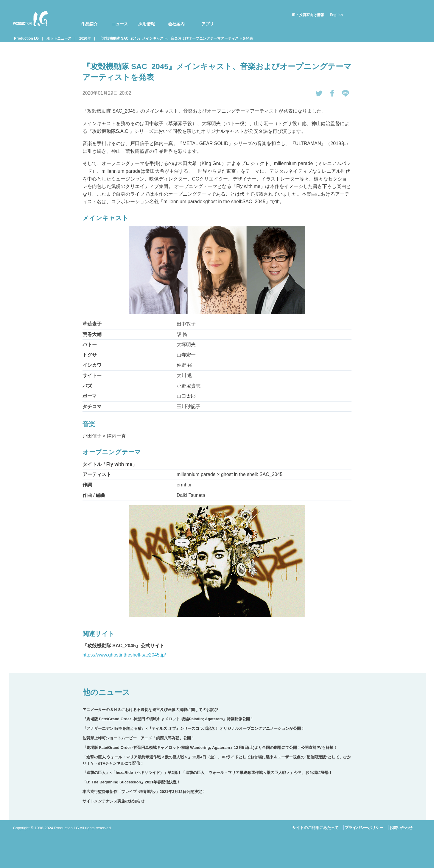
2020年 (85, 38)
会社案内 (176, 24)
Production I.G (31, 18)
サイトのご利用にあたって (315, 828)
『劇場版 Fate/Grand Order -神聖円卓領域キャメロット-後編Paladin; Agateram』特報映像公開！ (168, 719)
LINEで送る (346, 93)
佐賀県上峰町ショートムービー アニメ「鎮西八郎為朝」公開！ (139, 738)
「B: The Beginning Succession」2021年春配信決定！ (132, 782)
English (336, 15)
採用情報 (147, 24)
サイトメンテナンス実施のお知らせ (113, 801)
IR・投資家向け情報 (308, 15)
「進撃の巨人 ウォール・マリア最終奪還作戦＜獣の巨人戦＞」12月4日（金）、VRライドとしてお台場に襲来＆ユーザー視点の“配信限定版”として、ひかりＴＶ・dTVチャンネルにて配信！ (217, 760)
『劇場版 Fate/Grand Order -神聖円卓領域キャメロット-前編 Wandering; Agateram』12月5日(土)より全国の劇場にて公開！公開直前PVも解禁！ (210, 748)
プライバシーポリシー (364, 828)
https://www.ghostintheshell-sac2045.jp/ (124, 655)
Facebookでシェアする (332, 93)
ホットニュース (59, 38)
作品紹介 (89, 24)
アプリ (208, 24)
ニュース (120, 24)
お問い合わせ (401, 828)
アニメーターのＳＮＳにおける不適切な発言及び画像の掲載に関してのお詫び (150, 710)
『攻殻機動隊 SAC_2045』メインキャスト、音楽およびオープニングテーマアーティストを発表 (176, 38)
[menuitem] (85, 18)
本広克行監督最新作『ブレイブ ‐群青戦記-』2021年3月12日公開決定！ (144, 792)
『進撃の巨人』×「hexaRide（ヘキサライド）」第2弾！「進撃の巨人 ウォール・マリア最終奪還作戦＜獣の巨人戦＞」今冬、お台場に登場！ (208, 773)
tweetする (319, 93)
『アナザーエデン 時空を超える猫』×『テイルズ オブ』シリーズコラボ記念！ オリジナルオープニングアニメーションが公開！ (194, 728)
